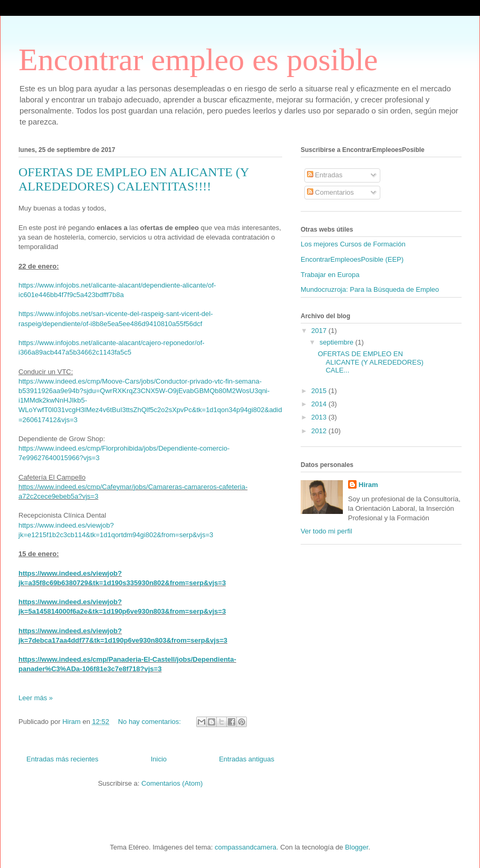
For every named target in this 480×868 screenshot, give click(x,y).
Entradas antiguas (247, 759)
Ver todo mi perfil (327, 531)
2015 (320, 391)
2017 (320, 331)
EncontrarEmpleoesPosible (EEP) (352, 259)
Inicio (159, 759)
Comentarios (330, 192)
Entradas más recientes (63, 759)
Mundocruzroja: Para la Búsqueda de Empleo (370, 289)
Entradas (325, 175)
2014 (320, 404)
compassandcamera (246, 847)
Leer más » (36, 698)
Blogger (357, 847)
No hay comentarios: (151, 722)
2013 (320, 417)
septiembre (338, 342)
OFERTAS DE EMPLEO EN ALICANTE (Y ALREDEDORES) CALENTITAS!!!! (133, 179)
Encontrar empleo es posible (198, 60)
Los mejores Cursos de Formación (353, 244)
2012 (320, 431)
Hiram (368, 485)
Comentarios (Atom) (172, 783)
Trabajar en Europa (330, 275)
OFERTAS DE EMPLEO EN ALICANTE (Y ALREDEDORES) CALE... (370, 362)
